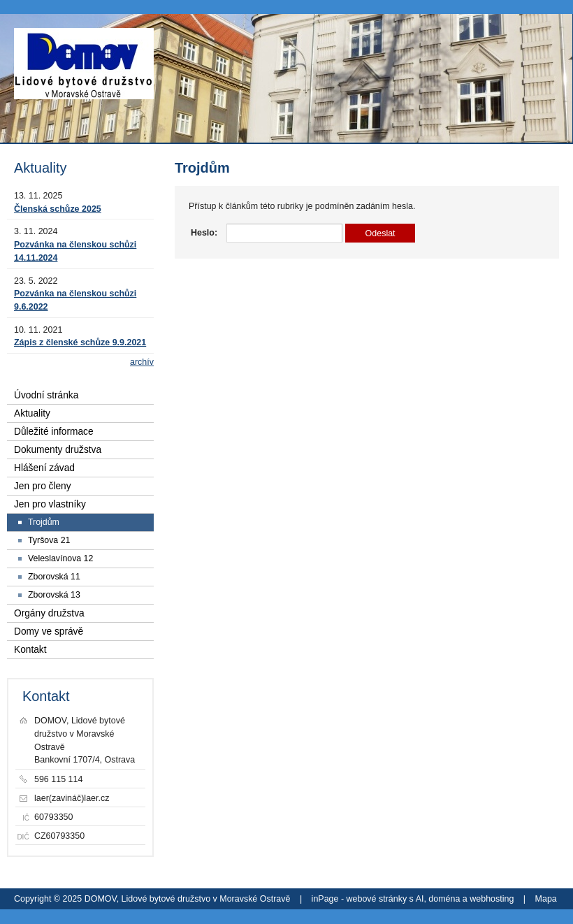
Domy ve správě (49, 631)
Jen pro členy (43, 486)
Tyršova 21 (49, 540)
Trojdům (44, 522)
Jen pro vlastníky (50, 504)
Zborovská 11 (54, 577)
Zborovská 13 (54, 595)
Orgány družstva (49, 613)
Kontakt (30, 650)
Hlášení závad (44, 468)
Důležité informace (54, 432)
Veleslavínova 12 (60, 558)
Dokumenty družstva (58, 450)
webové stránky (377, 899)
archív (142, 362)
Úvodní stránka (46, 395)
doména (444, 899)
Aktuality (32, 413)
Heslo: (204, 233)
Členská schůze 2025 (58, 209)
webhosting (492, 899)
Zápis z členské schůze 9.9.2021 (80, 342)
